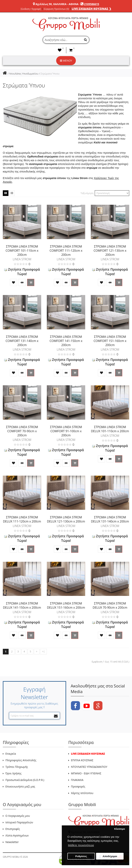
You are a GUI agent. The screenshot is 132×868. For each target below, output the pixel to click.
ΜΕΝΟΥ (66, 61)
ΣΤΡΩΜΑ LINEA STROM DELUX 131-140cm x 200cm (110, 519)
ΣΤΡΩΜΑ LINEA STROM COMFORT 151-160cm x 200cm (110, 341)
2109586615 (92, 4)
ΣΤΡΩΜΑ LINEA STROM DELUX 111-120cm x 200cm (22, 519)
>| (43, 651)
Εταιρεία (11, 754)
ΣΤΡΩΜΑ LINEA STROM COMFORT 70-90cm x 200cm (22, 431)
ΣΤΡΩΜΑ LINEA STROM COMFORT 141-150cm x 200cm (66, 341)
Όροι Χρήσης (13, 773)
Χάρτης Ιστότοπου (82, 793)
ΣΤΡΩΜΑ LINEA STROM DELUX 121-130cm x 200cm (66, 519)
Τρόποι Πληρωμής (17, 767)
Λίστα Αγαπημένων (17, 835)
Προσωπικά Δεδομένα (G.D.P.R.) (25, 780)
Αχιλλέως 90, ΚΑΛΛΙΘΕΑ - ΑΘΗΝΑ (57, 4)
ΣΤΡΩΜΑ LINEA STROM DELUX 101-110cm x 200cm (110, 429)
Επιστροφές (13, 829)
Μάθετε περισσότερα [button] (81, 845)
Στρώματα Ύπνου (50, 74)
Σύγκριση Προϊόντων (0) (56, 9)
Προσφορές (78, 786)
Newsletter (12, 842)
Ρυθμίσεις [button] (81, 856)
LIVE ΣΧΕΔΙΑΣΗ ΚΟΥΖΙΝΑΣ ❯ (92, 9)
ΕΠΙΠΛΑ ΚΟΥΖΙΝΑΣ (82, 760)
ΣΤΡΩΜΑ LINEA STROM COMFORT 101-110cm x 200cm (22, 251)
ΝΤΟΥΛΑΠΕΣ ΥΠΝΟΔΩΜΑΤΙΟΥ (89, 767)
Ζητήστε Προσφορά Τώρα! (22, 272)
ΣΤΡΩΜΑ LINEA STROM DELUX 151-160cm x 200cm (66, 605)
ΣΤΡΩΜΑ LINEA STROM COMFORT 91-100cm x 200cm (66, 431)
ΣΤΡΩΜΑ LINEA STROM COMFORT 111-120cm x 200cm (66, 251)
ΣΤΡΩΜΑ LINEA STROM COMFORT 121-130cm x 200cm (110, 251)
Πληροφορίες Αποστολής (21, 760)
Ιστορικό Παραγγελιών (19, 822)
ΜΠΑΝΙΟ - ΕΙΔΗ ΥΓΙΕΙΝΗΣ (86, 773)
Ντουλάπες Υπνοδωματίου (24, 74)
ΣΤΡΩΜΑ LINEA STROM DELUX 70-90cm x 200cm (110, 605)
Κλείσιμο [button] (120, 829)
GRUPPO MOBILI (11, 857)
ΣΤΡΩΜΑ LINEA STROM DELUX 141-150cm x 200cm (22, 605)
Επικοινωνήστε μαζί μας (20, 786)
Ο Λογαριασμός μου (18, 816)
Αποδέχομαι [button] (110, 856)
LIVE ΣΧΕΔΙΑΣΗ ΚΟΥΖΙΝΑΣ (88, 754)
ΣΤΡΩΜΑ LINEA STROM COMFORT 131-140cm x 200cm (22, 341)
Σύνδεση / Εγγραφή (31, 9)
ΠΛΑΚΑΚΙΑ (77, 780)
